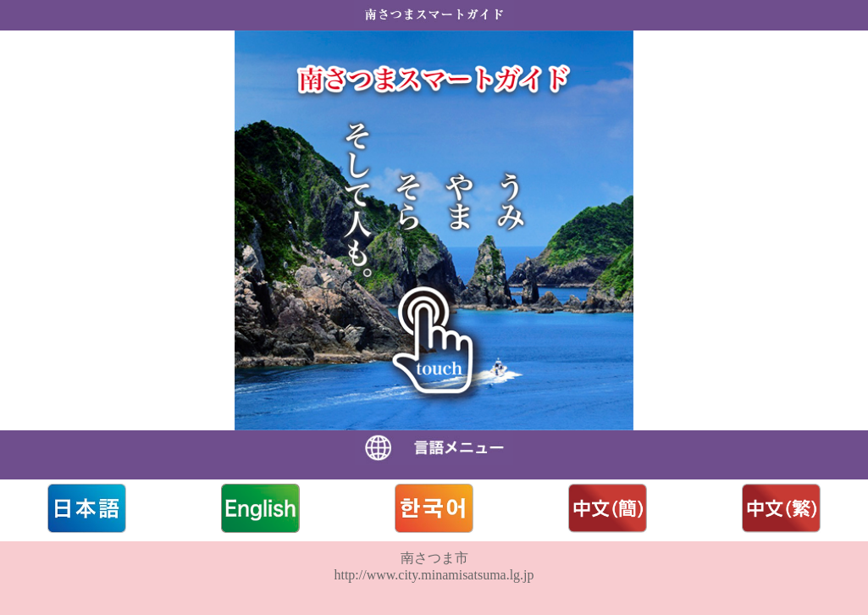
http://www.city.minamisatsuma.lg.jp (434, 575)
